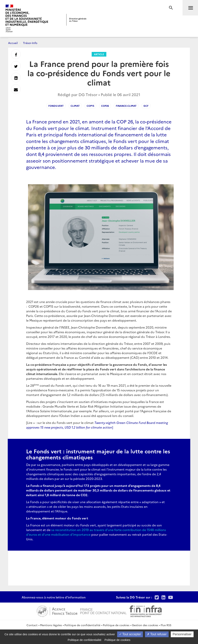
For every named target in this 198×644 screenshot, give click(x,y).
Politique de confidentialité (82, 625)
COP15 (90, 106)
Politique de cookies (116, 625)
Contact (32, 625)
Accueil (13, 43)
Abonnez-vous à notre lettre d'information (54, 597)
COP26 (105, 106)
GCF (146, 106)
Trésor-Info (30, 43)
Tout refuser (157, 634)
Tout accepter (130, 634)
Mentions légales (51, 625)
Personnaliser (182, 634)
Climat (75, 106)
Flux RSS (166, 625)
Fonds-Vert (56, 106)
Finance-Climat (126, 106)
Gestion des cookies (145, 625)
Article (99, 54)
